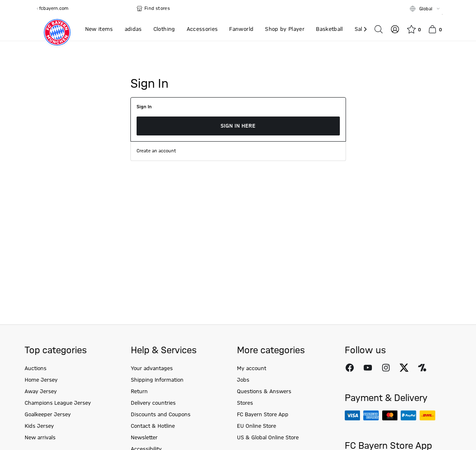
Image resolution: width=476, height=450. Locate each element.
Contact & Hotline (153, 426)
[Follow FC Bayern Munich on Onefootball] (422, 368)
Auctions (36, 368)
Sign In (144, 107)
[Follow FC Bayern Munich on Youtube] (368, 368)
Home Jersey (41, 380)
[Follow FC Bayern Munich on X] (404, 368)
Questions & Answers (264, 392)
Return (139, 392)
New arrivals (40, 438)
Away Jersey (41, 392)
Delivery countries (153, 403)
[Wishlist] (414, 29)
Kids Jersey (39, 426)
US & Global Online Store (268, 438)
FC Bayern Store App (263, 415)
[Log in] (395, 29)
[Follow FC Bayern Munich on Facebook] (350, 368)
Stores (245, 403)
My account (252, 368)
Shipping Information (157, 380)
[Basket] (435, 29)
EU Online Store (257, 426)
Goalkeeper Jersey (48, 415)
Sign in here (238, 126)
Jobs (243, 380)
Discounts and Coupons (161, 415)
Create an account (156, 151)
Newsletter (144, 438)
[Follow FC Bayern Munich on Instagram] (386, 368)
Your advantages (152, 368)
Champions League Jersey (58, 403)
